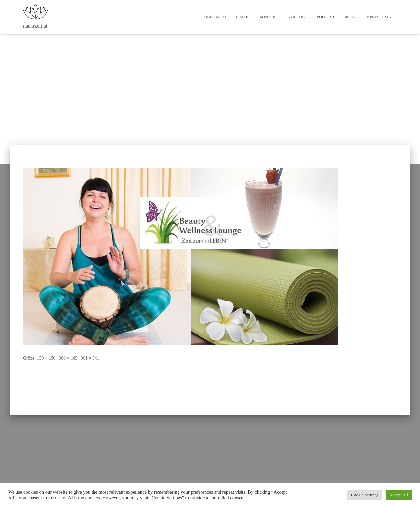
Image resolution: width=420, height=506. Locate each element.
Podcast (326, 17)
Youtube (297, 17)
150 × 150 (46, 358)
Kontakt (269, 17)
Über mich (215, 17)
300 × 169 (68, 358)
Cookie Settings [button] (365, 495)
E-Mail (243, 17)
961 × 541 (90, 358)
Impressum (379, 17)
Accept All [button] (399, 495)
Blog (350, 17)
